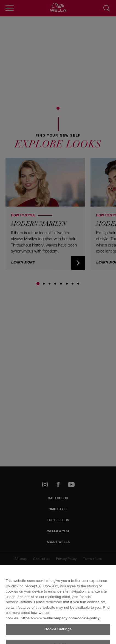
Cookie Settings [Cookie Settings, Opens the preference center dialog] (58, 629)
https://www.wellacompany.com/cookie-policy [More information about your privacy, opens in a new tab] (60, 618)
